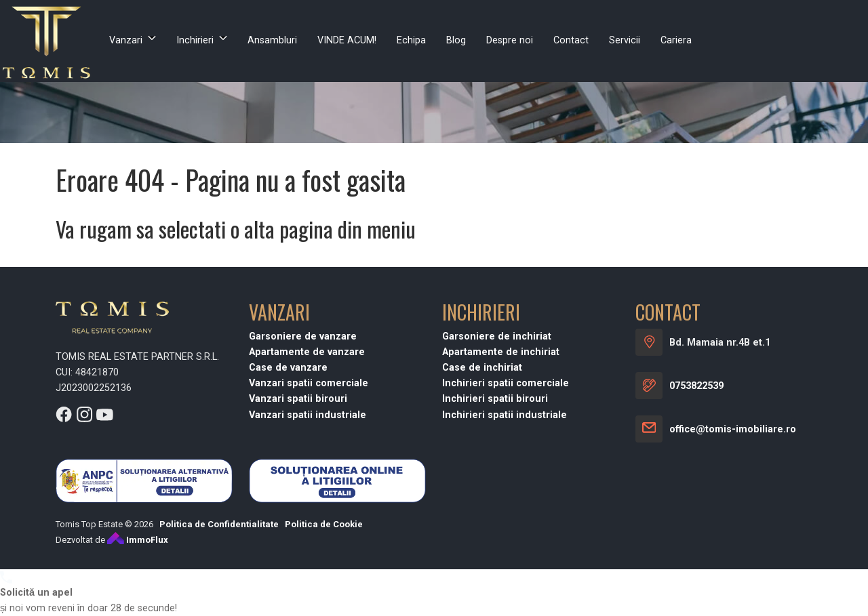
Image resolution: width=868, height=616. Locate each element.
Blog (456, 40)
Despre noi (510, 40)
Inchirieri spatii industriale (505, 415)
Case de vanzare (288, 368)
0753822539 (696, 386)
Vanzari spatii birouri (298, 399)
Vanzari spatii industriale (308, 415)
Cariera (676, 40)
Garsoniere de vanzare (303, 336)
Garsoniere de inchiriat (497, 336)
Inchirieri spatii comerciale (506, 383)
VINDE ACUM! (347, 40)
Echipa (411, 40)
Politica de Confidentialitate (219, 524)
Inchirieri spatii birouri (495, 399)
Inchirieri (195, 40)
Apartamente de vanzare (307, 352)
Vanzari (126, 40)
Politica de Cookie (324, 524)
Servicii (625, 40)
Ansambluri (272, 40)
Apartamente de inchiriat (501, 352)
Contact (571, 40)
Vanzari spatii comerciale (309, 383)
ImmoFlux (138, 540)
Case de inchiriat (482, 368)
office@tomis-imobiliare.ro (733, 429)
